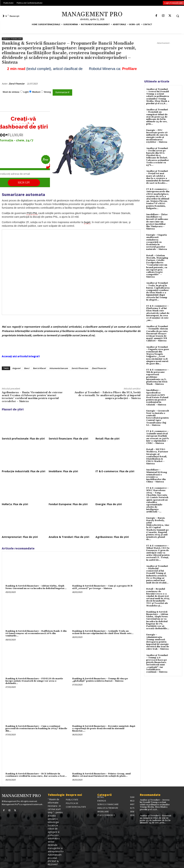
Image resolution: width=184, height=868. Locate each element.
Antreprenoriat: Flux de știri (20, 537)
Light (26, 92)
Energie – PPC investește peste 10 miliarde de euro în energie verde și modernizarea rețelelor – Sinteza (157, 136)
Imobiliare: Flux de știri (63, 471)
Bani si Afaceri (39, 368)
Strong (47, 92)
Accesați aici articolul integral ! (21, 356)
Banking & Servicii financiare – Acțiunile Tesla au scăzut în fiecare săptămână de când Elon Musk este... (103, 632)
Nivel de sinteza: (11, 92)
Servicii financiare (12, 39)
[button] (178, 16)
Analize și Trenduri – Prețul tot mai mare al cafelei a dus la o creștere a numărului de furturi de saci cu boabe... (158, 177)
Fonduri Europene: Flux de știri (68, 504)
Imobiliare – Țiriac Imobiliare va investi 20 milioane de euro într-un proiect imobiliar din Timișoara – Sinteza (157, 222)
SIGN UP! (24, 183)
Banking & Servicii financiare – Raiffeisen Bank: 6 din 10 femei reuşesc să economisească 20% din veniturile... (36, 633)
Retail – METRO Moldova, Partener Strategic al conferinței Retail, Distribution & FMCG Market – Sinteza (157, 457)
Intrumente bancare (59, 368)
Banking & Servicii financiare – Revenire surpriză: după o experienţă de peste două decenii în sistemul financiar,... (104, 729)
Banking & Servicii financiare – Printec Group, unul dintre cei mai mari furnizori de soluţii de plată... (101, 775)
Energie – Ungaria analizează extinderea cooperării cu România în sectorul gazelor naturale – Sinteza (157, 242)
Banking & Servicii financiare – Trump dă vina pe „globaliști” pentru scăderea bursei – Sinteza (100, 680)
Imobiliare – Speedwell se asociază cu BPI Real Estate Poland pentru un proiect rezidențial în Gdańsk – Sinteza (157, 397)
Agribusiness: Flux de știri (112, 537)
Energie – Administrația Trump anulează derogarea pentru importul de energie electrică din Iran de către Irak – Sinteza (158, 642)
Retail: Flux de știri (107, 439)
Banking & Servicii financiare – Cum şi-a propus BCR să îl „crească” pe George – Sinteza (102, 587)
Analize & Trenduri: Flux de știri (69, 537)
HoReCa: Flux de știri (15, 504)
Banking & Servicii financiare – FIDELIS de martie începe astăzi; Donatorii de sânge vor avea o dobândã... (34, 681)
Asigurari (16, 368)
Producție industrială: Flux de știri (24, 471)
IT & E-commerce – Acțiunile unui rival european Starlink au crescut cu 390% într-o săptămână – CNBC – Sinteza (157, 437)
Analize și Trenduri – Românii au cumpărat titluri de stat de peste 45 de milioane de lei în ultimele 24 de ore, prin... (157, 117)
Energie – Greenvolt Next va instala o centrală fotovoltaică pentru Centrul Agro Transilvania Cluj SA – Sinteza (158, 418)
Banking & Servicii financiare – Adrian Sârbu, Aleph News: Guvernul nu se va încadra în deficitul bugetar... (36, 587)
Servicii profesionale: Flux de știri (23, 439)
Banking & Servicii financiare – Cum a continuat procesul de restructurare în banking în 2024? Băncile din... (36, 729)
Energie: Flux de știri (109, 504)
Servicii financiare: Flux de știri (68, 439)
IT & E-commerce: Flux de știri (115, 471)
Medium (36, 92)
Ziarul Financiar (17, 84)
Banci (27, 368)
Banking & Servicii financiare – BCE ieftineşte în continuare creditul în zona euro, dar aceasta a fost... (36, 775)
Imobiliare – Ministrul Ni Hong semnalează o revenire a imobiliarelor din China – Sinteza (157, 476)
